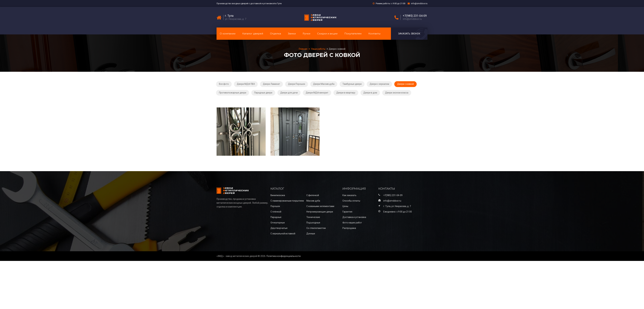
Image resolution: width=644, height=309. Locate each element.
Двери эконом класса (397, 93)
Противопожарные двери (233, 93)
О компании (228, 34)
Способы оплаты (351, 201)
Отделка (275, 34)
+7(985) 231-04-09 (415, 16)
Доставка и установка (354, 217)
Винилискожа (278, 195)
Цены (345, 206)
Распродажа (349, 228)
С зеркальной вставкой (283, 234)
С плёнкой (276, 212)
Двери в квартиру (346, 93)
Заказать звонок (409, 34)
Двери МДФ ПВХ (246, 84)
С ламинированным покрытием (287, 201)
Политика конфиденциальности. (284, 256)
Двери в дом (370, 93)
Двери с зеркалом (379, 84)
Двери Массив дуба (324, 84)
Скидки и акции (327, 34)
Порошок (275, 206)
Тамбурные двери (352, 84)
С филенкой (313, 195)
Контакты (374, 34)
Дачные (311, 234)
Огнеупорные (278, 223)
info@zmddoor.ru (419, 3)
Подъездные (313, 223)
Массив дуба (313, 201)
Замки (292, 34)
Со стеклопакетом (316, 228)
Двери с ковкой (337, 49)
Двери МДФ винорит (317, 93)
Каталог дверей (253, 34)
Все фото (224, 84)
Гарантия (347, 212)
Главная (303, 49)
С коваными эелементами (320, 206)
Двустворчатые (279, 228)
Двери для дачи (289, 93)
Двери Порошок (297, 84)
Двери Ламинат (271, 84)
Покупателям (353, 34)
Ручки (306, 34)
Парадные (276, 217)
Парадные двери (263, 93)
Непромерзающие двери (320, 212)
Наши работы (318, 49)
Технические (313, 217)
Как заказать (349, 195)
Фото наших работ (352, 223)
